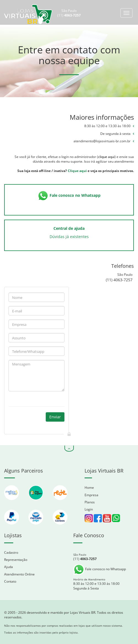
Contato (10, 581)
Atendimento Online (19, 574)
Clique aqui (77, 171)
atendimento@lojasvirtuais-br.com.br (102, 141)
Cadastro (11, 552)
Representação (16, 560)
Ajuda (9, 567)
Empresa (91, 495)
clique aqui (106, 157)
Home (89, 488)
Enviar (55, 417)
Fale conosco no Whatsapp (100, 569)
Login (89, 509)
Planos (90, 502)
